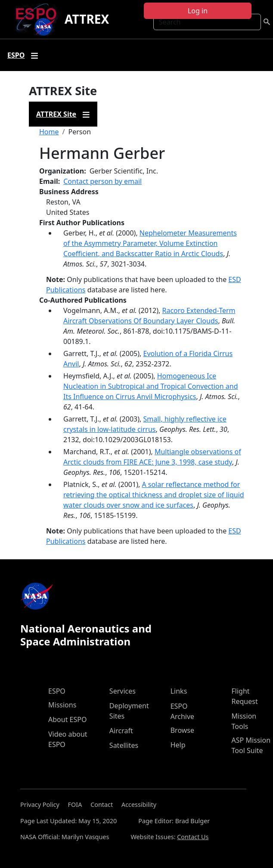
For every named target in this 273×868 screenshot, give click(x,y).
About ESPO (67, 719)
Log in (198, 11)
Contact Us (193, 837)
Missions (62, 705)
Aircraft (121, 731)
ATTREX (87, 19)
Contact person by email (102, 181)
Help (178, 745)
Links (179, 691)
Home (49, 132)
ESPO (57, 691)
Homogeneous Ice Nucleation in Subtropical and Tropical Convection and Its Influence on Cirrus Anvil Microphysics (151, 386)
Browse (182, 730)
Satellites (124, 745)
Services (123, 691)
